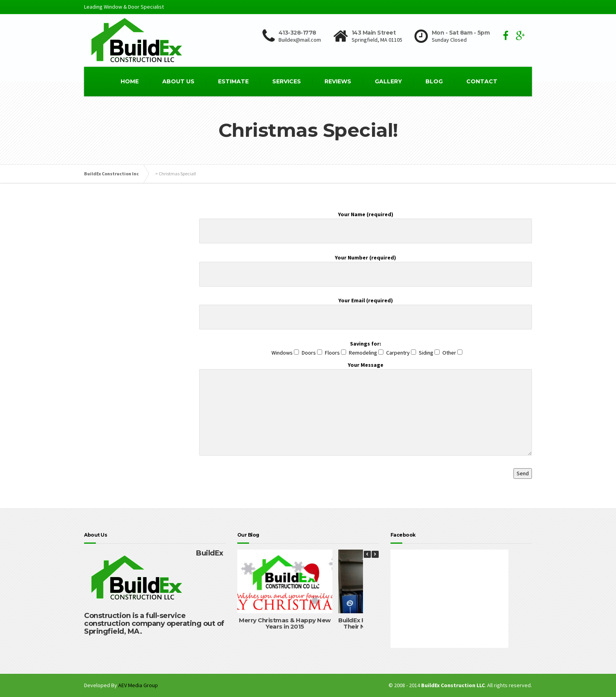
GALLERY (388, 81)
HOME (130, 81)
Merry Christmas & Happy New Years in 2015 (285, 623)
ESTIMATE (233, 81)
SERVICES (287, 81)
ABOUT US (178, 81)
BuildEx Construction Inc (111, 174)
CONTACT (482, 81)
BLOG (434, 81)
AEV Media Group (138, 685)
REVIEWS (338, 81)
